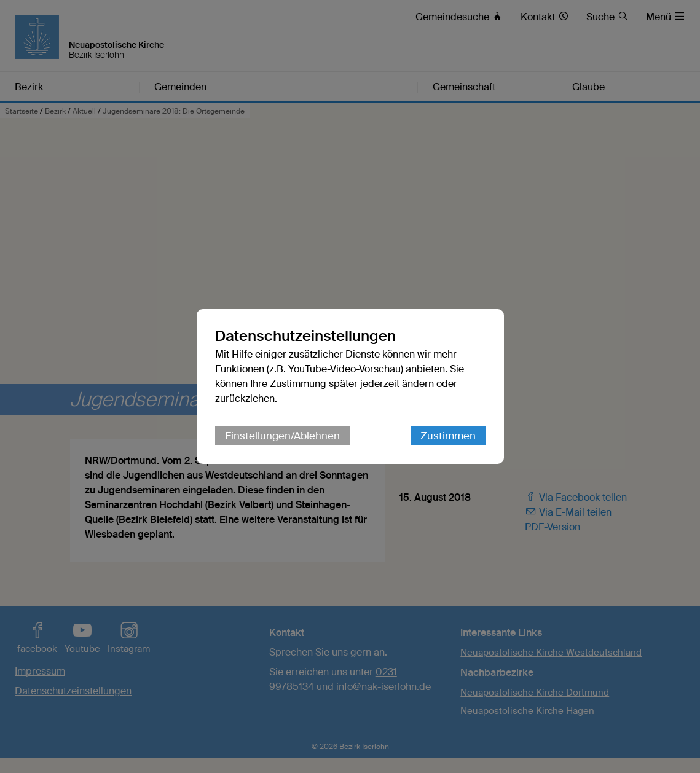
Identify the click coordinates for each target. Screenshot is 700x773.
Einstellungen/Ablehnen (282, 436)
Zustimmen (448, 436)
